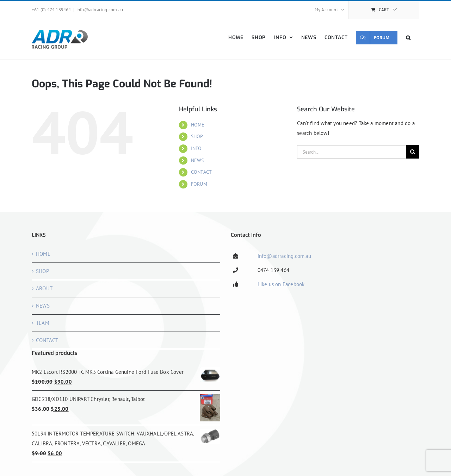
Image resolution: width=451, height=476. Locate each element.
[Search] (413, 152)
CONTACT (201, 172)
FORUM (199, 184)
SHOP (197, 136)
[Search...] (351, 152)
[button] (408, 38)
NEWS (197, 160)
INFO (196, 148)
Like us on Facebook (281, 284)
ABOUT (44, 288)
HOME (198, 125)
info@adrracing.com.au (100, 10)
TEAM (43, 323)
